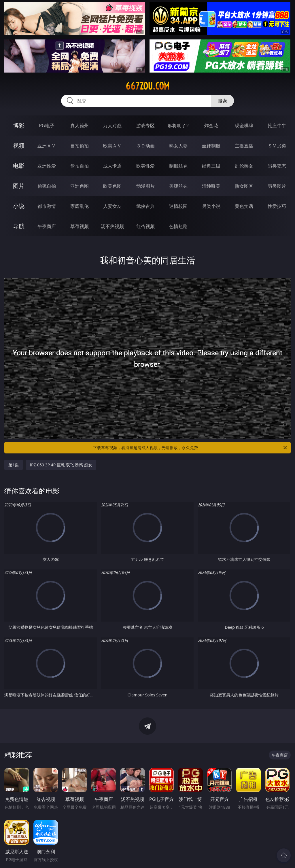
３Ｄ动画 (145, 146)
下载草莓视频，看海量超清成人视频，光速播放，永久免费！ (190, 448)
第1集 (14, 465)
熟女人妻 (178, 146)
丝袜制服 (211, 146)
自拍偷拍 (80, 146)
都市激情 (47, 206)
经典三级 (211, 166)
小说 (19, 206)
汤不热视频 (112, 226)
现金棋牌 (244, 126)
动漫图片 (145, 186)
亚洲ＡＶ (47, 146)
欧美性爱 (145, 166)
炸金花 (211, 126)
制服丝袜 (178, 166)
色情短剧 (178, 226)
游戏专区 (145, 126)
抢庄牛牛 (277, 126)
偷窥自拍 (47, 186)
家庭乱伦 (80, 206)
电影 (19, 166)
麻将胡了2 (178, 126)
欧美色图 (112, 186)
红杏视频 (145, 226)
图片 (19, 186)
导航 (19, 226)
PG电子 (47, 126)
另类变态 (277, 166)
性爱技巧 (277, 206)
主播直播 (244, 146)
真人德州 (80, 126)
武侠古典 (145, 206)
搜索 (222, 101)
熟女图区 (244, 186)
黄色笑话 (244, 206)
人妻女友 (112, 206)
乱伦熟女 (244, 166)
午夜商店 (47, 226)
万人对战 (112, 126)
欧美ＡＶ (112, 146)
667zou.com (147, 86)
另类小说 (211, 206)
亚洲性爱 (47, 166)
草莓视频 (80, 226)
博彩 (19, 125)
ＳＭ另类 (277, 146)
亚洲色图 (80, 186)
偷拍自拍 (80, 166)
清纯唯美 (211, 186)
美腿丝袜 (178, 186)
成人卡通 (112, 166)
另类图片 (277, 186)
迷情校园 (178, 206)
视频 (19, 146)
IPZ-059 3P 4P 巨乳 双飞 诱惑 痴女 (61, 465)
